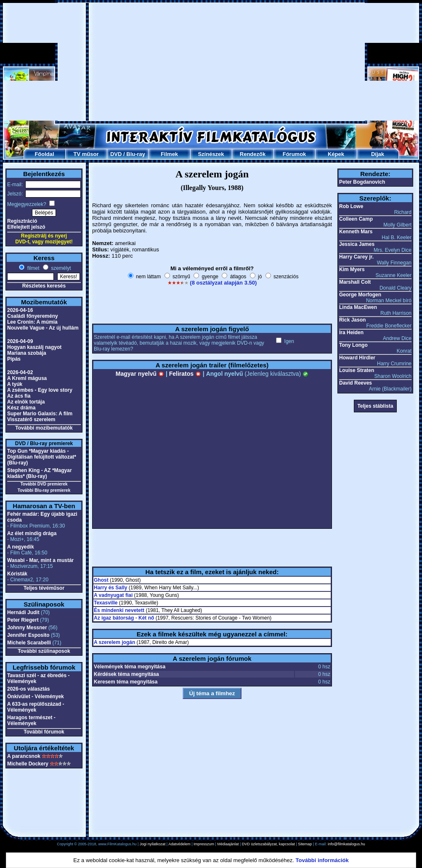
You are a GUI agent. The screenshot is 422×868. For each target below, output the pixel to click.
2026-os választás (28, 689)
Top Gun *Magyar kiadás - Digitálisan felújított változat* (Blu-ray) (42, 457)
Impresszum (204, 844)
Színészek (211, 154)
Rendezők (253, 154)
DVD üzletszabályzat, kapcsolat (268, 844)
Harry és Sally (110, 588)
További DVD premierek (44, 484)
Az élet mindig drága (32, 533)
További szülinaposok (44, 651)
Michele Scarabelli (29, 643)
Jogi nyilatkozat (153, 844)
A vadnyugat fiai (113, 595)
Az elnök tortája (26, 402)
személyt (60, 268)
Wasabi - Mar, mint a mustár (40, 560)
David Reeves (356, 383)
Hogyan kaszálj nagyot (34, 347)
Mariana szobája (27, 353)
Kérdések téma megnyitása (126, 674)
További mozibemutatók (44, 428)
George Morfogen (360, 295)
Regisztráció (22, 221)
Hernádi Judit (23, 612)
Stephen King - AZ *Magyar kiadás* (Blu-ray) (40, 473)
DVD (116, 154)
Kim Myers (352, 269)
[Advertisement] (211, 62)
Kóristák (17, 574)
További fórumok (44, 732)
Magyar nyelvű (140, 374)
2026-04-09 (20, 341)
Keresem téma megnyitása (126, 682)
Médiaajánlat (228, 844)
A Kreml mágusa (27, 378)
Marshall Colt (355, 282)
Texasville (106, 603)
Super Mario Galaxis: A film (40, 414)
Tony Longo (353, 345)
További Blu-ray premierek (44, 490)
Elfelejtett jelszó (26, 227)
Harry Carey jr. (356, 257)
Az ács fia (19, 396)
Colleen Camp (356, 219)
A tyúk (15, 384)
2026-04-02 (20, 372)
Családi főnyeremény (33, 316)
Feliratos (185, 374)
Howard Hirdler (357, 358)
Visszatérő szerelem (31, 419)
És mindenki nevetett (119, 610)
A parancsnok (24, 756)
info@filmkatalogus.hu (346, 844)
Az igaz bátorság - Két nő (124, 618)
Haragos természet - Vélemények (31, 720)
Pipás (14, 359)
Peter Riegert (23, 620)
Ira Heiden (351, 332)
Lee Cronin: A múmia (32, 322)
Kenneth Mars (356, 232)
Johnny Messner (27, 628)
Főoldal (44, 154)
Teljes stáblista (375, 406)
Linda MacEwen (358, 307)
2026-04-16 (20, 310)
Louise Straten (357, 370)
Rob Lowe (351, 206)
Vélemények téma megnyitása (130, 667)
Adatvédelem (179, 844)
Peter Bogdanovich (362, 182)
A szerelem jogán (114, 642)
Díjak (378, 154)
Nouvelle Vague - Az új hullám (43, 328)
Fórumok (295, 154)
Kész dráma (21, 408)
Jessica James (357, 244)
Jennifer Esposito (28, 635)
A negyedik (21, 547)
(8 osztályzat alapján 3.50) (223, 283)
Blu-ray (136, 154)
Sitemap (305, 844)
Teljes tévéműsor (44, 588)
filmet (32, 268)
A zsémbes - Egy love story (40, 390)
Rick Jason (352, 320)
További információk (322, 860)
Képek (336, 154)
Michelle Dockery (28, 764)
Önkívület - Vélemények (36, 697)
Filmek (169, 154)
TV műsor (86, 154)
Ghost (101, 580)
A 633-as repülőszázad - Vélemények (36, 707)
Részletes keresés (44, 286)
